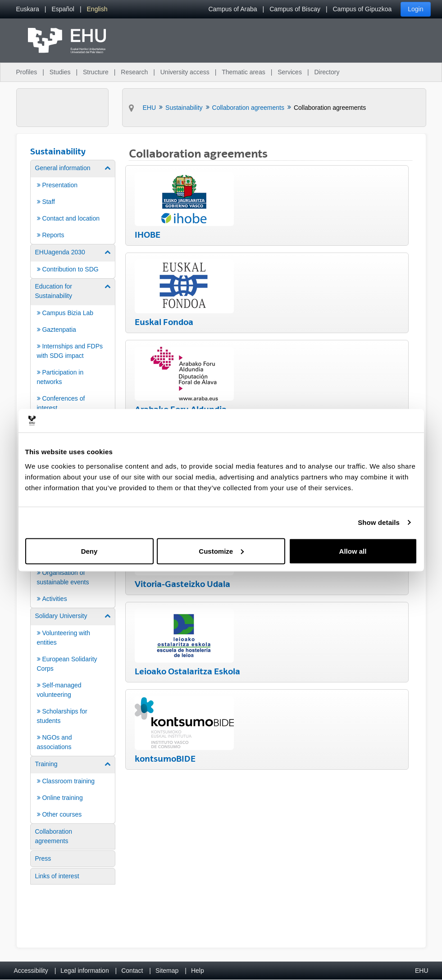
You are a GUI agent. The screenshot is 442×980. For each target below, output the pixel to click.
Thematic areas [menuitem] (243, 72)
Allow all (353, 551)
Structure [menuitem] (96, 72)
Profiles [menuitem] (27, 72)
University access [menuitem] (185, 72)
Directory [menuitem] (327, 72)
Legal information (84, 971)
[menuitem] (28, 9)
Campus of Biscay (295, 9)
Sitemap (167, 971)
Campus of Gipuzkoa (362, 9)
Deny (89, 551)
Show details (379, 522)
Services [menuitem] (290, 72)
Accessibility (31, 971)
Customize (221, 551)
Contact (132, 971)
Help (198, 971)
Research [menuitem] (134, 72)
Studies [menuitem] (60, 72)
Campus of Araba (232, 9)
